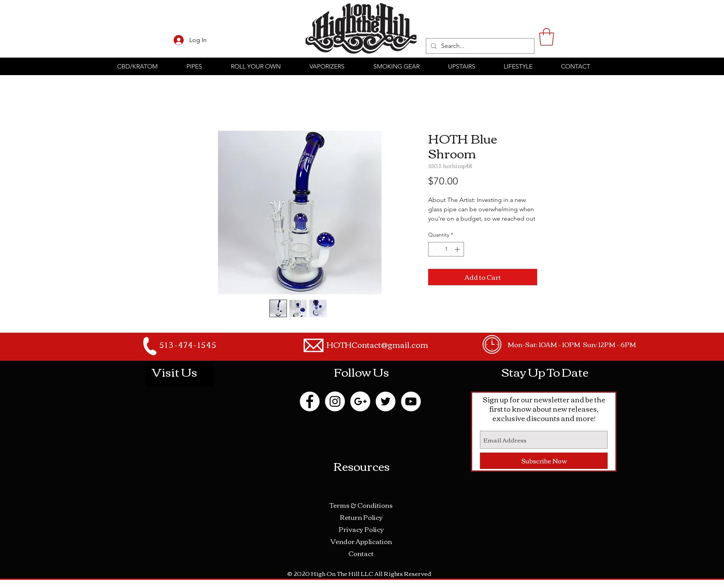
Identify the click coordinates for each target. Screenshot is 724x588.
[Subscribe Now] (544, 461)
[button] (547, 37)
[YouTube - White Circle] (411, 401)
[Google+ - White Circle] (360, 401)
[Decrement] (434, 249)
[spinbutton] (446, 249)
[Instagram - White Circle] (335, 401)
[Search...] (479, 46)
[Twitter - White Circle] (386, 401)
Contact (361, 553)
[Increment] (458, 249)
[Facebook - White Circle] (310, 401)
